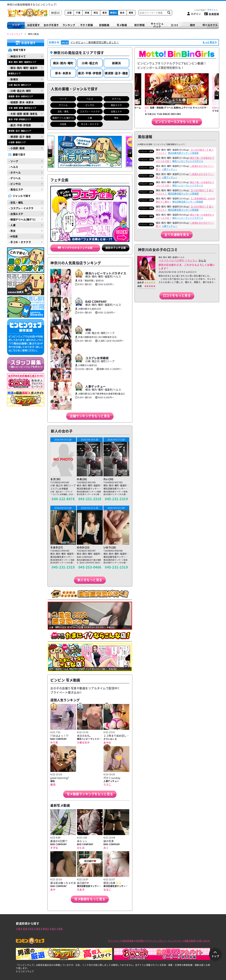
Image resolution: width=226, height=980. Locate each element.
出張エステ (116, 112)
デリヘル (63, 105)
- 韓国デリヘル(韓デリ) (22, 219)
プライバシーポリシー (157, 941)
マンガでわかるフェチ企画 (75, 248)
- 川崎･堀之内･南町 (20, 91)
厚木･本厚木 (63, 73)
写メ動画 (122, 25)
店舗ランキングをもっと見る (90, 416)
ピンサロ (90, 105)
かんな (202, 260)
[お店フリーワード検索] (169, 13)
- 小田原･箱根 (17, 148)
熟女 (116, 118)
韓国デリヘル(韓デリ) (63, 118)
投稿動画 (104, 25)
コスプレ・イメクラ (90, 112)
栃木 (122, 13)
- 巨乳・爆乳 (16, 202)
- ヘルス (14, 167)
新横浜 (117, 63)
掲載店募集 (190, 941)
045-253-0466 (90, 567)
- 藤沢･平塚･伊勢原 (20, 125)
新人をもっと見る (90, 580)
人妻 (90, 118)
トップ (16, 25)
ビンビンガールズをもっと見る (177, 122)
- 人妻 (12, 225)
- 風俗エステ (16, 189)
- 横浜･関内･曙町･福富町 (23, 68)
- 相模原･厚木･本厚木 (21, 102)
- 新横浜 (14, 79)
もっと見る (209, 42)
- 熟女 (12, 231)
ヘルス (90, 99)
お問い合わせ (203, 941)
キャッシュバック (157, 25)
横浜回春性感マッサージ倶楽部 (183, 153)
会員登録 (212, 14)
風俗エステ (116, 105)
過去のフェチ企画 (116, 248)
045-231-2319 (90, 499)
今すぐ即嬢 (87, 25)
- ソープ (14, 161)
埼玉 (96, 13)
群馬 (131, 13)
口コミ (175, 25)
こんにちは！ (206, 10)
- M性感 (13, 236)
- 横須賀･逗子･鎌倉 (20, 137)
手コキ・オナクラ (90, 124)
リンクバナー (176, 941)
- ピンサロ (15, 184)
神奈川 (114, 13)
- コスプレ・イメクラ (21, 208)
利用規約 (140, 941)
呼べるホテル (210, 25)
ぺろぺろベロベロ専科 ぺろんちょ (178, 260)
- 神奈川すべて (17, 56)
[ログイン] (194, 14)
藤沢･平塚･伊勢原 (90, 73)
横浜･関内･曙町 (63, 63)
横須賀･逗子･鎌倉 (116, 73)
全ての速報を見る (177, 234)
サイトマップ (115, 941)
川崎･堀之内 (90, 63)
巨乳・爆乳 (63, 112)
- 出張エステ (16, 214)
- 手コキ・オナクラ (20, 242)
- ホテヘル (15, 172)
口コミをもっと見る (177, 295)
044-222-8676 (63, 499)
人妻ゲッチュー (170, 169)
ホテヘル (116, 99)
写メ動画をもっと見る (90, 899)
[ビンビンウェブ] (15, 34)
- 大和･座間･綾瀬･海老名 (23, 114)
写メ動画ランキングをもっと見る (90, 794)
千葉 (78, 13)
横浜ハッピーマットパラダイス (188, 161)
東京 (105, 13)
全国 (69, 13)
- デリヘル (15, 178)
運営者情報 (128, 941)
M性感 (63, 124)
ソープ (63, 99)
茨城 (87, 13)
